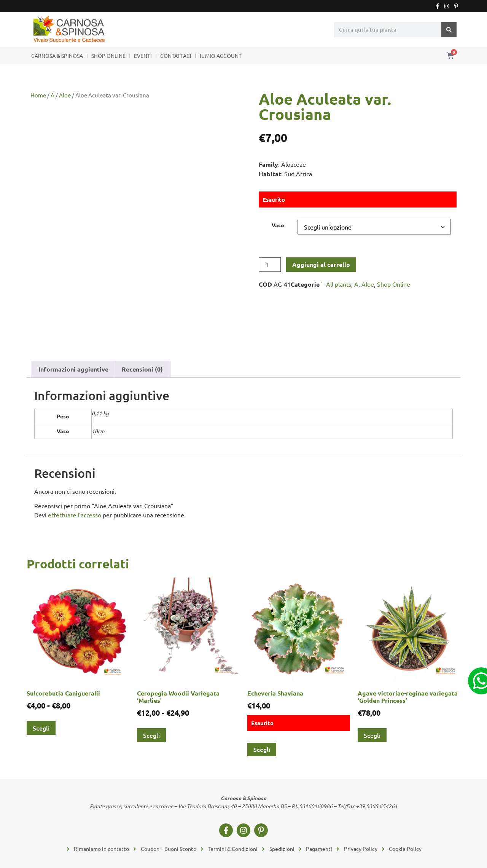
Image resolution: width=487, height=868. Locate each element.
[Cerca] (449, 30)
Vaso (278, 225)
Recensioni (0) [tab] (142, 369)
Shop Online (394, 284)
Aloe (65, 95)
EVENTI (143, 56)
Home (38, 95)
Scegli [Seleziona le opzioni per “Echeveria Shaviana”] (262, 749)
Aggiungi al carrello (321, 264)
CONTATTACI (176, 56)
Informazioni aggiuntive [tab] (73, 369)
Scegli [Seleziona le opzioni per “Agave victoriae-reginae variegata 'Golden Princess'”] (372, 735)
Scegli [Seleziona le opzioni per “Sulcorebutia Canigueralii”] (41, 728)
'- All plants (336, 284)
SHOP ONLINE (108, 56)
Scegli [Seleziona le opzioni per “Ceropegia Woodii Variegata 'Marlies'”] (151, 735)
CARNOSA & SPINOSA (57, 56)
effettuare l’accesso (75, 515)
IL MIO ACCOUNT (221, 56)
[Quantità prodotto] (270, 265)
